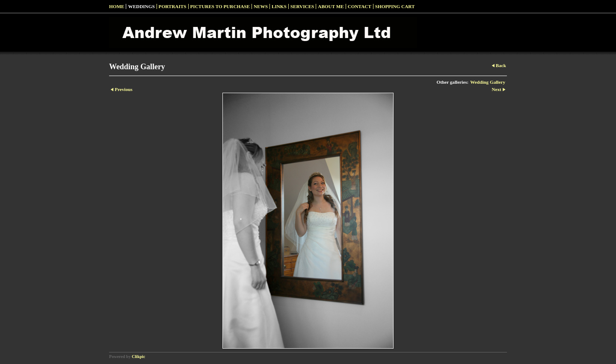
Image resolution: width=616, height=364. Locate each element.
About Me (331, 6)
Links (279, 6)
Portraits (173, 6)
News (261, 6)
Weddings (141, 6)
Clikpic (138, 357)
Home (117, 6)
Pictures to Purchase (220, 6)
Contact (360, 6)
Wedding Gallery (488, 82)
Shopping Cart (395, 6)
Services (302, 6)
